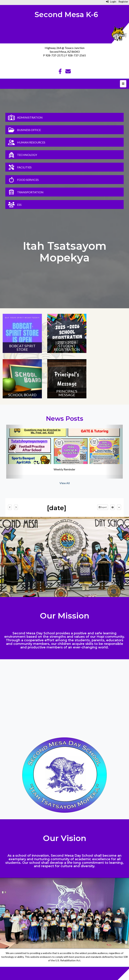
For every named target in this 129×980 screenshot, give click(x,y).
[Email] (68, 72)
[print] (113, 507)
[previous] (10, 507)
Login (111, 2)
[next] (16, 507)
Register (123, 2)
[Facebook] (60, 72)
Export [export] (103, 507)
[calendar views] (119, 507)
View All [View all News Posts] (65, 483)
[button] (15, 452)
